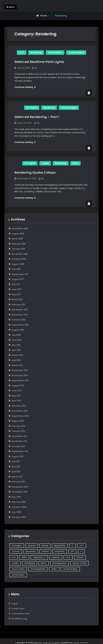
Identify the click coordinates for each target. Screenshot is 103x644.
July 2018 (16, 269)
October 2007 (19, 517)
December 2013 (20, 370)
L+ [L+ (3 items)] (81, 551)
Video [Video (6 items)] (54, 569)
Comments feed (21, 614)
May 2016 (16, 345)
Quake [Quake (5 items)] (15, 563)
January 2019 (18, 249)
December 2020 (20, 229)
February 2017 (19, 305)
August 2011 (18, 456)
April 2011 (16, 472)
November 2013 (20, 375)
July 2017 (16, 284)
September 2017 (20, 274)
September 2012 (20, 416)
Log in (15, 603)
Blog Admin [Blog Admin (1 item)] (60, 546)
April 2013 (16, 401)
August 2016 (18, 330)
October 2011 (18, 446)
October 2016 (19, 320)
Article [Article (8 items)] (45, 546)
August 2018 (18, 264)
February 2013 (19, 406)
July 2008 (16, 512)
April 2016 (16, 350)
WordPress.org (19, 619)
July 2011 (16, 461)
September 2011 (20, 451)
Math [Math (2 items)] (24, 557)
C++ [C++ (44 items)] (82, 546)
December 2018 (20, 254)
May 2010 (16, 497)
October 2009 (19, 507)
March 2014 (17, 365)
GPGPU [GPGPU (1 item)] (45, 551)
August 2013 (18, 386)
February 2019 (19, 244)
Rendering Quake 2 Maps (35, 171)
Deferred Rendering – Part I (37, 116)
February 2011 (18, 482)
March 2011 (17, 477)
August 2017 (18, 279)
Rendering (36, 52)
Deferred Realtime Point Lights (39, 62)
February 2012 (19, 426)
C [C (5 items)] (72, 546)
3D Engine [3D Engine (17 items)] (17, 546)
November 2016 (20, 315)
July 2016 (16, 335)
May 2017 (16, 294)
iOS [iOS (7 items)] (72, 551)
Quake (45, 162)
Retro (75, 162)
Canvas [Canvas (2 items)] (16, 551)
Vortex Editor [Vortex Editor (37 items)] (18, 575)
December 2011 (19, 436)
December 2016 (20, 310)
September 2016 (20, 325)
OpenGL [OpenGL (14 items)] (56, 557)
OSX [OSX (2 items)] (68, 557)
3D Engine (32, 106)
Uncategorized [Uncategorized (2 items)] (38, 569)
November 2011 (19, 441)
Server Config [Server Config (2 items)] (79, 563)
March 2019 (17, 239)
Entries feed (18, 608)
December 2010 (20, 487)
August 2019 (18, 234)
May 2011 (16, 467)
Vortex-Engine (76, 52)
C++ (22, 52)
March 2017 (17, 299)
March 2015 (17, 355)
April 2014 (16, 360)
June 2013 (17, 391)
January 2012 (18, 431)
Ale (35, 68)
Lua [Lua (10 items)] (14, 557)
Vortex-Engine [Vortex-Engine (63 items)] (70, 569)
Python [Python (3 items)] (80, 557)
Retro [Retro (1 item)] (44, 563)
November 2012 (20, 411)
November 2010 (20, 492)
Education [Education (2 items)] (31, 551)
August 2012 (18, 421)
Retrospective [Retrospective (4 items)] (59, 563)
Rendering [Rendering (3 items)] (30, 563)
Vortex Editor (55, 52)
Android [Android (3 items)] (32, 546)
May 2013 (16, 396)
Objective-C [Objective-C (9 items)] (39, 557)
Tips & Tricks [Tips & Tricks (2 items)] (18, 569)
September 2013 (20, 380)
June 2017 (17, 289)
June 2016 (17, 340)
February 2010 (19, 502)
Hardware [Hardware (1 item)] (60, 551)
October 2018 (19, 259)
